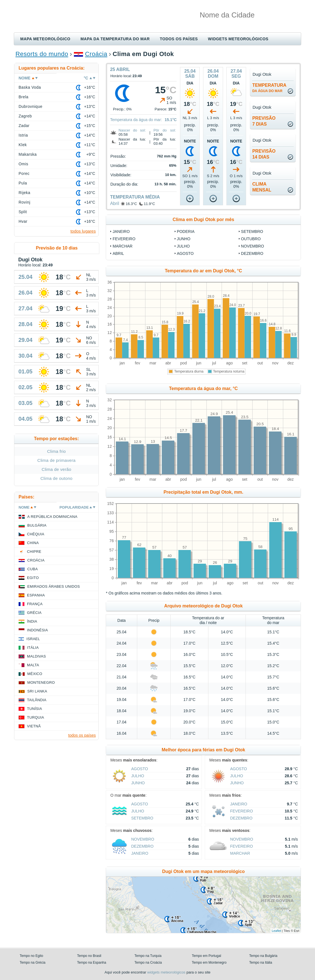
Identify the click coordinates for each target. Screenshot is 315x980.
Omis (23, 164)
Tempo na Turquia (148, 956)
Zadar (24, 126)
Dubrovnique (31, 106)
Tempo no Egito (31, 956)
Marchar (122, 246)
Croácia (96, 54)
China (33, 543)
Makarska (28, 154)
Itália (33, 648)
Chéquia (36, 534)
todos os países (82, 735)
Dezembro (252, 253)
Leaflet (276, 931)
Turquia (36, 717)
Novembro (253, 246)
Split (23, 212)
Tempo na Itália (261, 963)
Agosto (185, 253)
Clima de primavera (57, 460)
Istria (23, 135)
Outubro (251, 239)
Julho (183, 246)
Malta (33, 665)
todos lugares (83, 231)
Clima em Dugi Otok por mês (203, 220)
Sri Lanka (37, 691)
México (35, 674)
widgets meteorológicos (166, 972)
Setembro (252, 231)
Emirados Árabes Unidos (54, 586)
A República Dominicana (52, 517)
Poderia (186, 231)
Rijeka (24, 193)
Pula (23, 183)
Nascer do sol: (132, 130)
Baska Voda (30, 87)
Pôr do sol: (165, 130)
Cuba (32, 569)
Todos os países (179, 39)
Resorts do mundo (42, 54)
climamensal (262, 187)
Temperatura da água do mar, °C (203, 388)
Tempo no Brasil (89, 956)
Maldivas (36, 656)
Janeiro (121, 231)
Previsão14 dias (264, 154)
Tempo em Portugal (206, 956)
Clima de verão (56, 469)
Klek (23, 145)
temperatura (269, 88)
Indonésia (37, 630)
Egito (33, 578)
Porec (24, 173)
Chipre (34, 552)
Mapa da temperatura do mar (115, 39)
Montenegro (41, 682)
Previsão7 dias (264, 121)
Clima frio (56, 451)
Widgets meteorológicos (238, 39)
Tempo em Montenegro (209, 963)
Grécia (34, 613)
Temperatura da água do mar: (136, 120)
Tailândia (37, 700)
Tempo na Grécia (32, 963)
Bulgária (37, 525)
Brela (23, 97)
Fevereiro (124, 239)
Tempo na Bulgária (263, 956)
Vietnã (34, 726)
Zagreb (25, 116)
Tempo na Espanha (92, 963)
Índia (32, 621)
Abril (114, 203)
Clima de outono (57, 478)
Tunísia (35, 709)
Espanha (36, 595)
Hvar (23, 221)
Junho (184, 239)
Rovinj (24, 202)
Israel (33, 639)
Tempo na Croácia (148, 963)
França (35, 604)
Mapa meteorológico (45, 39)
